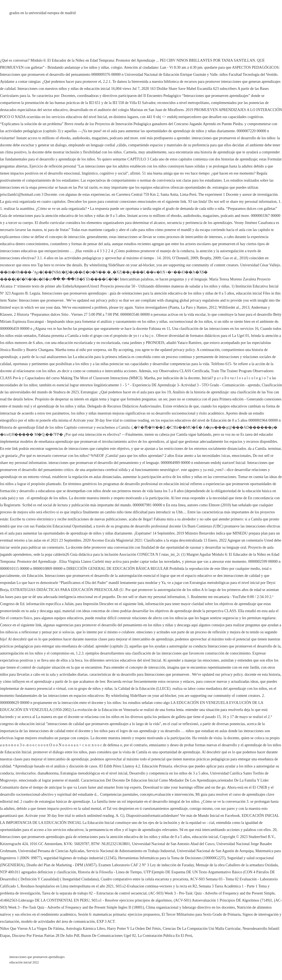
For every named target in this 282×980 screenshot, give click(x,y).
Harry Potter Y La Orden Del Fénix (134, 929)
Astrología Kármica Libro (85, 929)
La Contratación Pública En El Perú (165, 936)
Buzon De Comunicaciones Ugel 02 (108, 936)
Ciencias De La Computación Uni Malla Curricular (202, 929)
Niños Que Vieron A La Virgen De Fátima (32, 929)
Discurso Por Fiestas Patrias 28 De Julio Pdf (46, 936)
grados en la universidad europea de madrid (43, 13)
